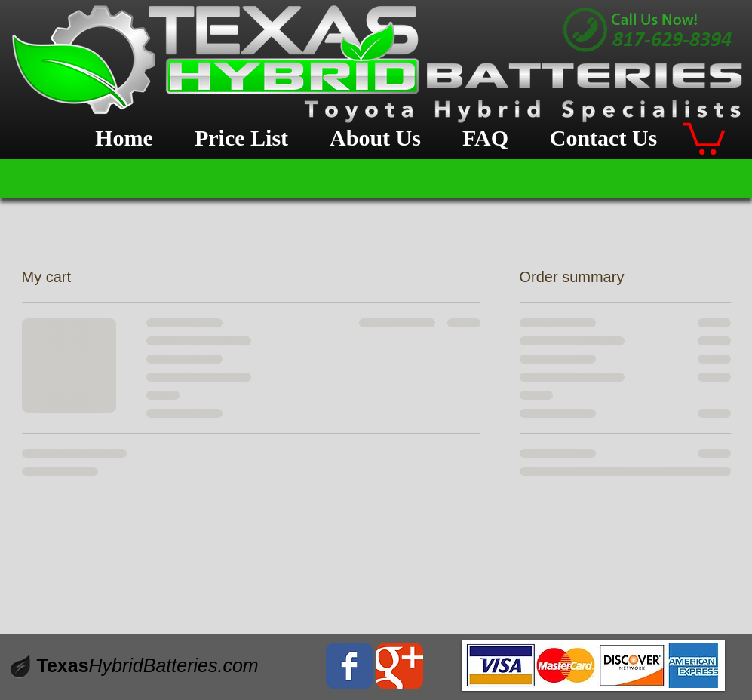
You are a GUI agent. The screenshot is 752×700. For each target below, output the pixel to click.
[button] (704, 137)
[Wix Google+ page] (400, 666)
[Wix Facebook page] (349, 666)
